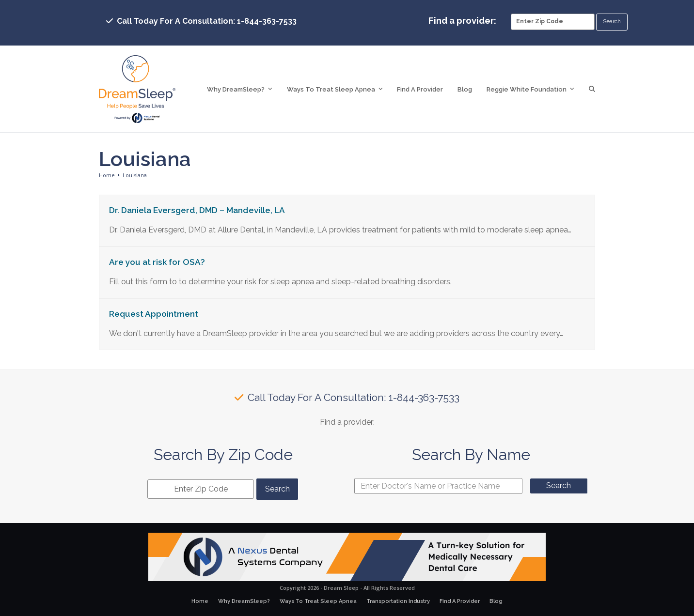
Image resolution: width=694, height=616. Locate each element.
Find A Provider (460, 601)
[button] (592, 89)
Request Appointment (154, 314)
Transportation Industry (398, 601)
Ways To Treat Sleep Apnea (318, 601)
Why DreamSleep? (244, 601)
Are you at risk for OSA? (157, 262)
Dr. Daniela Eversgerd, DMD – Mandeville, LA (197, 210)
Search (559, 485)
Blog (496, 601)
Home (200, 601)
